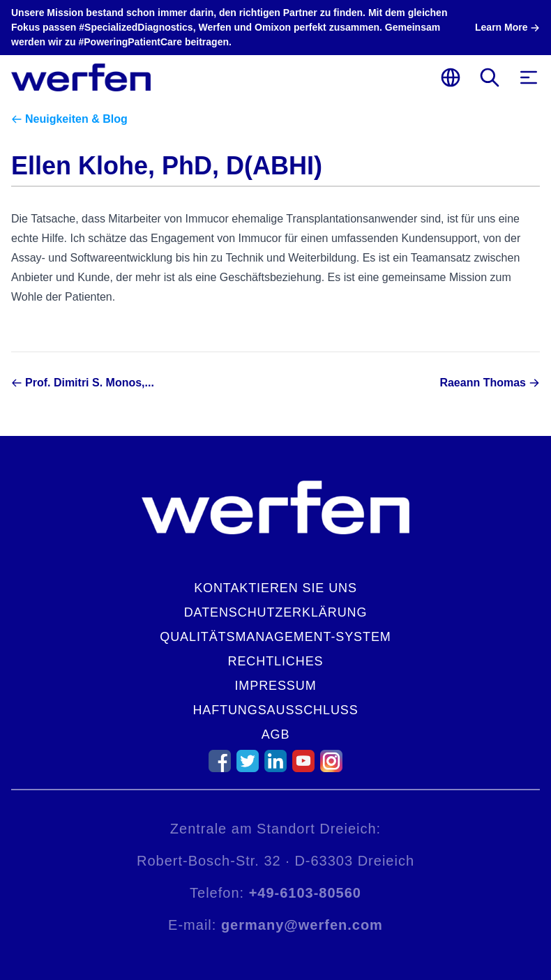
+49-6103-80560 (305, 893)
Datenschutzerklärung (276, 612)
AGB (276, 734)
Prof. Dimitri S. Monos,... (90, 383)
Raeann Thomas (483, 383)
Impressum (275, 686)
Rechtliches (276, 661)
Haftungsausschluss (275, 710)
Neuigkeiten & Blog (76, 119)
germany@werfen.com (302, 925)
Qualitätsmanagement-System (275, 637)
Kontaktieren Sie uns (275, 588)
